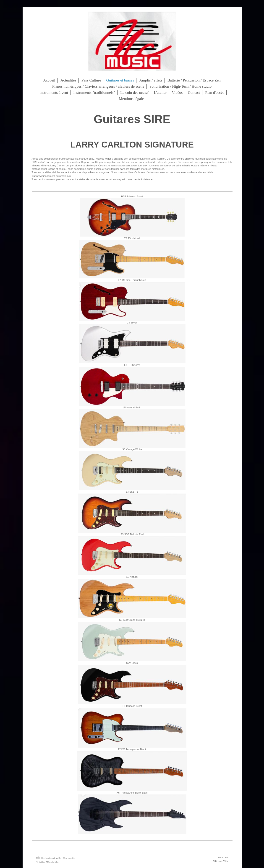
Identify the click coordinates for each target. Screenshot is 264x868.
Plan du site (69, 858)
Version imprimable (49, 858)
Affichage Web (220, 861)
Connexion (222, 857)
